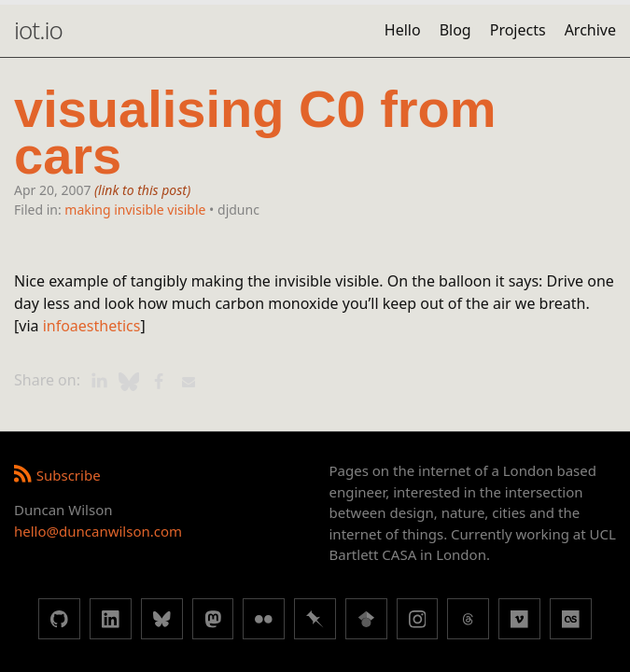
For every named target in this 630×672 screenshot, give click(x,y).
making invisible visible (135, 210)
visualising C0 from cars (255, 133)
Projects (518, 30)
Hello (403, 30)
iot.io (38, 30)
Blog (455, 30)
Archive (590, 30)
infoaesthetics (92, 326)
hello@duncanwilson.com (98, 531)
